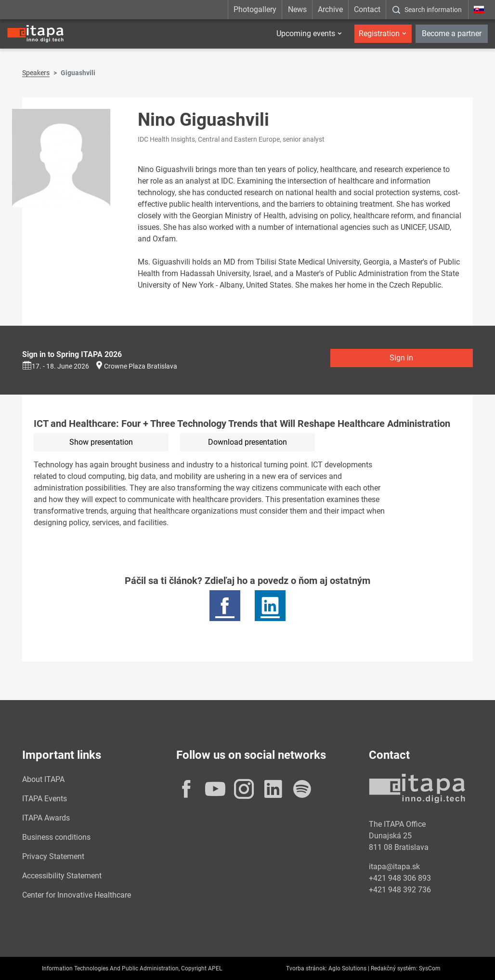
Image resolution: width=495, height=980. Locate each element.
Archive (330, 9)
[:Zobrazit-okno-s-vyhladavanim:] (427, 10)
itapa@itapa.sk (394, 867)
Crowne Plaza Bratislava (141, 366)
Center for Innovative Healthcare (77, 895)
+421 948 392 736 (400, 890)
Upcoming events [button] (306, 33)
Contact (367, 9)
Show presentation (101, 442)
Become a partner (452, 33)
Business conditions (56, 837)
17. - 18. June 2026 (56, 366)
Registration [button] (379, 33)
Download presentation (247, 442)
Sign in (401, 358)
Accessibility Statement (62, 876)
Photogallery (255, 9)
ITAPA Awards (46, 818)
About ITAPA (43, 779)
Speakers (36, 73)
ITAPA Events (45, 799)
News (297, 9)
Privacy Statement (53, 856)
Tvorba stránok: (306, 968)
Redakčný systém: (394, 968)
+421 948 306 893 (400, 878)
